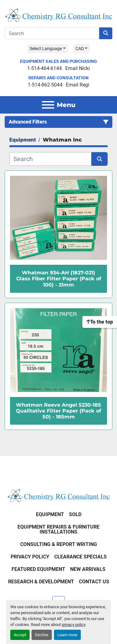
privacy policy (73, 625)
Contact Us (94, 582)
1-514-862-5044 (45, 85)
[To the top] (100, 322)
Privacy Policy (30, 557)
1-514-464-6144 (44, 68)
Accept (20, 635)
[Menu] (48, 105)
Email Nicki (78, 68)
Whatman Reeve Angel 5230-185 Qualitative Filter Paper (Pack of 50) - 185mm (58, 411)
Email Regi (78, 85)
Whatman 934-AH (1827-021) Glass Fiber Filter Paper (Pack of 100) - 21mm (59, 279)
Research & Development (41, 582)
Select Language (46, 49)
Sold (75, 514)
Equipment (50, 514)
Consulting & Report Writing (59, 544)
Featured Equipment (38, 569)
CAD (80, 49)
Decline (42, 635)
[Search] (52, 33)
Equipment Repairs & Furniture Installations (58, 529)
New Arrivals (88, 569)
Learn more (67, 635)
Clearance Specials (80, 557)
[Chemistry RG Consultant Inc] (58, 495)
